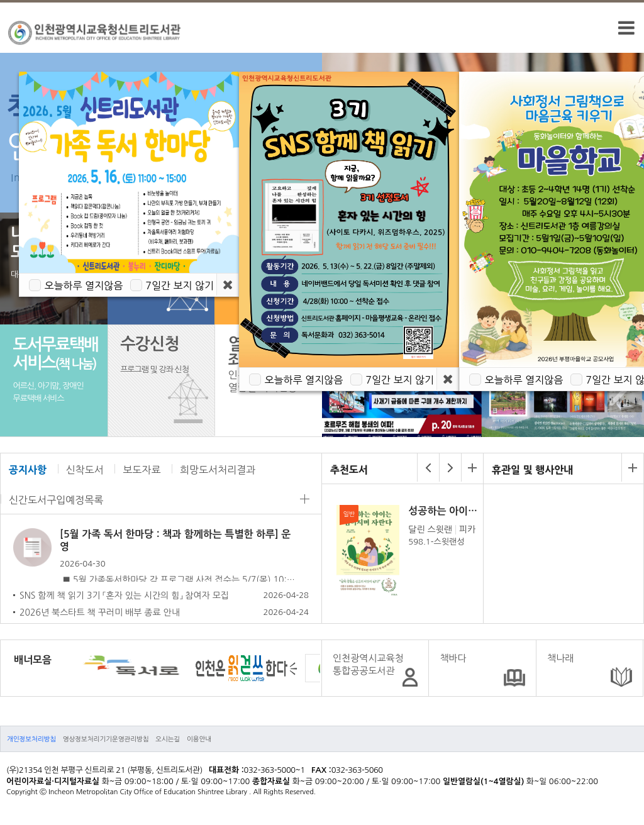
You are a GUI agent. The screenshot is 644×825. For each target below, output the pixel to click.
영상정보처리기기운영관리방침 (106, 739)
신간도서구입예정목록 (56, 500)
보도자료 (142, 470)
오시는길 (168, 739)
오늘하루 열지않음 (83, 285)
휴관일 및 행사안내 (532, 470)
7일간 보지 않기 (180, 285)
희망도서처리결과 (218, 470)
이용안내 (199, 739)
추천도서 (349, 470)
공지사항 (28, 470)
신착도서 (85, 470)
